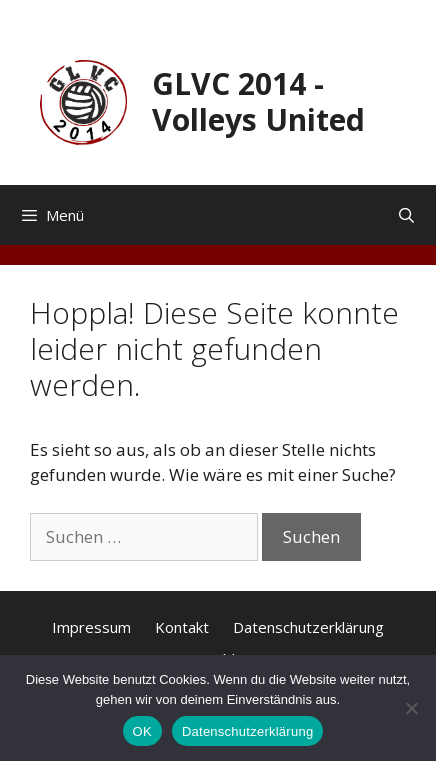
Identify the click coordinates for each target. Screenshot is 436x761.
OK (142, 731)
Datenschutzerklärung (308, 627)
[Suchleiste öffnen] (406, 215)
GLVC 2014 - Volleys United (258, 101)
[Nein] (411, 708)
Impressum (91, 627)
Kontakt (182, 627)
